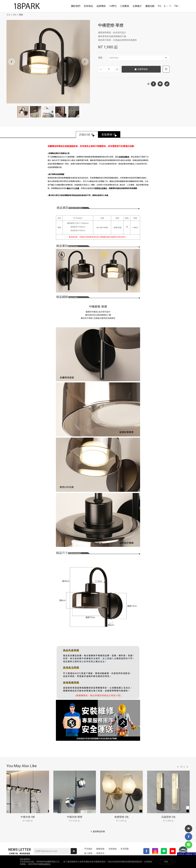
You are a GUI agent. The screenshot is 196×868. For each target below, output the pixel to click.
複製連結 (167, 83)
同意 (166, 862)
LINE (160, 84)
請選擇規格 (138, 58)
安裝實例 (107, 135)
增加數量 (117, 69)
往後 (187, 767)
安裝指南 (112, 849)
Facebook (153, 84)
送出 (74, 851)
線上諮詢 (88, 853)
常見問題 (125, 849)
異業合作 (100, 853)
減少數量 (101, 69)
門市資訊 (88, 849)
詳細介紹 (85, 135)
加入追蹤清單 (166, 69)
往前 (178, 767)
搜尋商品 (170, 6)
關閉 (175, 862)
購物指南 (100, 849)
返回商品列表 (99, 832)
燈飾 (15, 15)
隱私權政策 (45, 864)
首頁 (8, 15)
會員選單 (165, 6)
